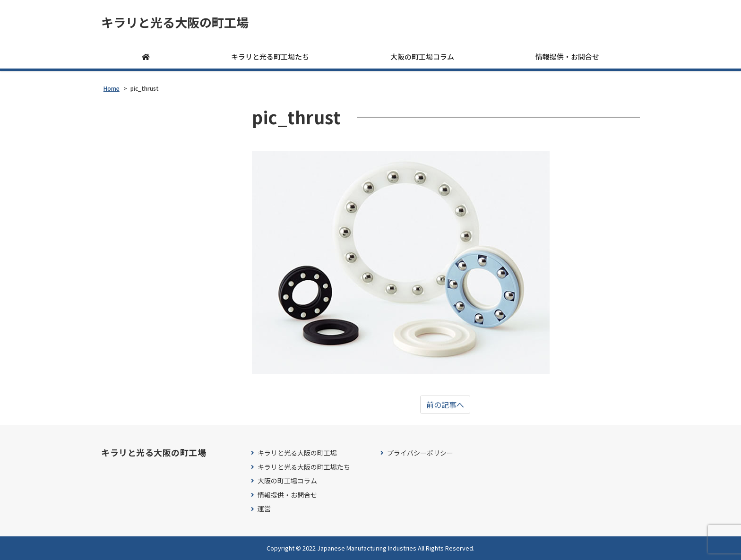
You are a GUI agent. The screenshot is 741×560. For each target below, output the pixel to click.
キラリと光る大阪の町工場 (175, 22)
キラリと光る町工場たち (270, 56)
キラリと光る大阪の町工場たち (304, 467)
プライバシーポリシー (420, 453)
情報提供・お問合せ (567, 56)
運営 (264, 509)
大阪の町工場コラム (422, 56)
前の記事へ (445, 405)
